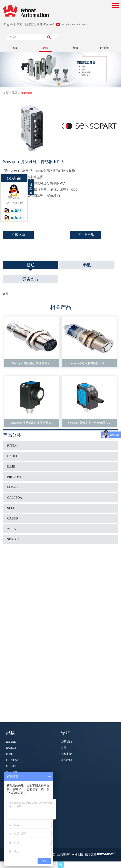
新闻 (76, 48)
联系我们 (106, 48)
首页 (15, 48)
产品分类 (12, 435)
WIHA (12, 529)
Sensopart (26, 93)
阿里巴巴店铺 (34, 24)
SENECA (13, 539)
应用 (63, 748)
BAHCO (13, 456)
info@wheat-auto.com (74, 24)
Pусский (49, 24)
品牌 (45, 48)
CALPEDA (15, 498)
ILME (11, 466)
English (8, 24)
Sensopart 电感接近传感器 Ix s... (32, 363)
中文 (19, 24)
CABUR (13, 518)
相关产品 (61, 307)
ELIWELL (14, 487)
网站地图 (78, 854)
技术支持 (66, 754)
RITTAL (13, 446)
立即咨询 (18, 235)
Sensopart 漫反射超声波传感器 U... (32, 423)
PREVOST (14, 477)
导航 (65, 733)
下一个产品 (86, 235)
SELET (12, 508)
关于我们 (66, 742)
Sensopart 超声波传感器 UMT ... (89, 363)
